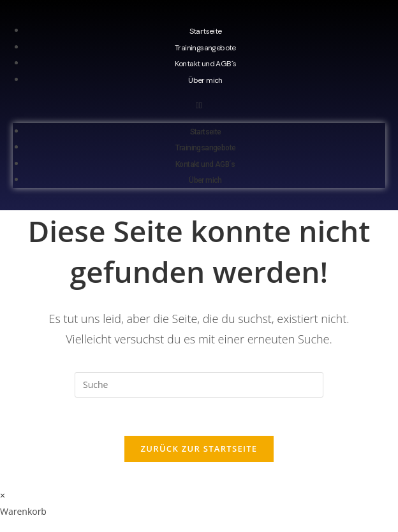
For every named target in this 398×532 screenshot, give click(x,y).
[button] (199, 105)
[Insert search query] (199, 385)
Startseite (206, 31)
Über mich (205, 80)
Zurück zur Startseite (199, 449)
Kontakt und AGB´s (206, 64)
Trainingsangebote (205, 48)
